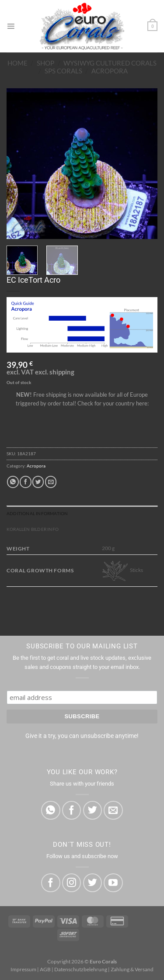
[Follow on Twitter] (92, 883)
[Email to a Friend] (51, 482)
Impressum (23, 969)
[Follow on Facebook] (51, 883)
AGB (45, 969)
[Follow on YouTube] (113, 883)
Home (17, 63)
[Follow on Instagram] (72, 883)
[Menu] (11, 26)
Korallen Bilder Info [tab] (33, 529)
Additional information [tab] (37, 513)
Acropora (110, 71)
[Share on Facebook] (25, 482)
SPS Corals (63, 71)
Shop (45, 63)
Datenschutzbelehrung (81, 969)
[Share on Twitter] (38, 482)
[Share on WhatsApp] (13, 482)
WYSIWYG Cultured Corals (110, 63)
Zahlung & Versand (132, 969)
